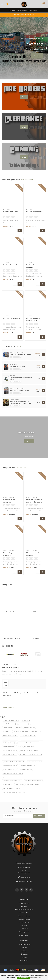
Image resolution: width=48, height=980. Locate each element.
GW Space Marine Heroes (10, 739)
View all (20, 347)
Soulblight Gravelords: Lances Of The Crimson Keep (34, 502)
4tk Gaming (26, 720)
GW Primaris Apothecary (10, 735)
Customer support (24, 919)
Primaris (6, 758)
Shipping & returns (24, 922)
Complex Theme (30, 728)
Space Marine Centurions (35, 762)
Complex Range (25, 724)
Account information (24, 945)
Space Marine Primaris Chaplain (12, 781)
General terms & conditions (24, 910)
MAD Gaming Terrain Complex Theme (31, 754)
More (24, 97)
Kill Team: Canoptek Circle (12, 318)
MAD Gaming (29, 747)
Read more (8, 708)
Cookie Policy (24, 929)
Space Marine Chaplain (10, 766)
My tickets (24, 951)
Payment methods (24, 916)
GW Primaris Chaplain (28, 735)
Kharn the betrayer (8, 747)
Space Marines (7, 784)
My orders (24, 948)
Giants (13, 743)
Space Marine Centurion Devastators (13, 762)
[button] (2, 48)
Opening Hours (24, 932)
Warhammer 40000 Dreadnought (13, 788)
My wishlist (24, 954)
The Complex (19, 784)
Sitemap (24, 925)
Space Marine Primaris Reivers (34, 781)
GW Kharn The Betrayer (20, 732)
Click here (37, 56)
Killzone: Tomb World (10, 212)
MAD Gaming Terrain (10, 754)
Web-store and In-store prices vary (24, 15)
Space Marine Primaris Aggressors (13, 773)
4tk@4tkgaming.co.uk (25, 881)
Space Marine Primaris (25, 769)
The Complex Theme (33, 784)
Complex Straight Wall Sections (12, 728)
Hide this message (23, 978)
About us (24, 906)
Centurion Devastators (10, 724)
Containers (6, 732)
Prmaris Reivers (17, 758)
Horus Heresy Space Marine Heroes (29, 743)
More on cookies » (36, 978)
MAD (19, 747)
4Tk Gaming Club (24, 903)
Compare (24, 957)
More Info (29, 441)
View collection (28, 180)
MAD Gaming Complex (10, 750)
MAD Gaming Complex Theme (29, 750)
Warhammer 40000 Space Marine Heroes (15, 792)
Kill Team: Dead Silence (34, 212)
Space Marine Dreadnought (28, 766)
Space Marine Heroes (9, 769)
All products (24, 961)
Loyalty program (24, 935)
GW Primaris (35, 732)
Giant (5, 743)
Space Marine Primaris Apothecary (13, 777)
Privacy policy (24, 913)
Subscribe (39, 816)
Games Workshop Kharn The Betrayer (32, 739)
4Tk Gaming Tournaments (11, 720)
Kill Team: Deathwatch (11, 265)
